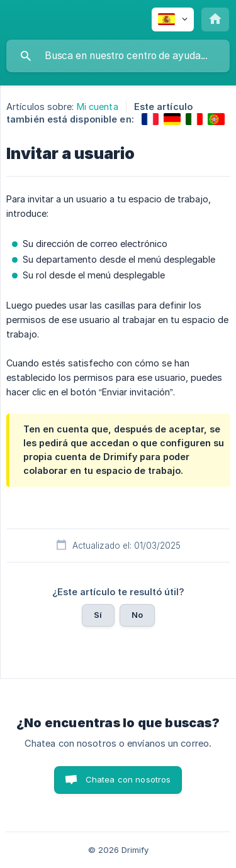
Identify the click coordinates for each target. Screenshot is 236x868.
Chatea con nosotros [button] (128, 779)
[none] (173, 19)
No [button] (137, 615)
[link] (150, 119)
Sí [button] (98, 615)
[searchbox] (118, 56)
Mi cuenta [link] (98, 107)
